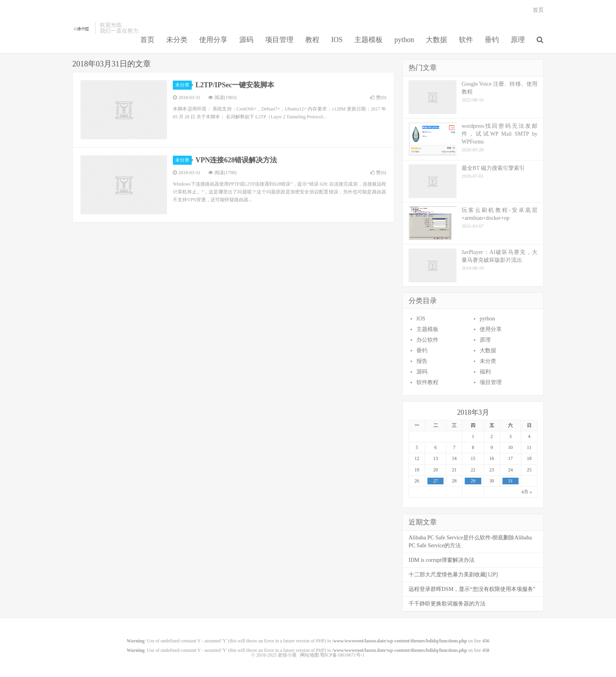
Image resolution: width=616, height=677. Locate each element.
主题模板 (368, 40)
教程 (312, 40)
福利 (485, 372)
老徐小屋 (82, 28)
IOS (337, 40)
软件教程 (427, 382)
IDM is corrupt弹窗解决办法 (442, 560)
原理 (518, 40)
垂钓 (492, 40)
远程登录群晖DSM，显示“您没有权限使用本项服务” (472, 589)
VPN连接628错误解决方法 (236, 160)
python (404, 40)
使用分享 (213, 40)
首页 (147, 40)
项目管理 (279, 40)
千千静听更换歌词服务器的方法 (447, 604)
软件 (466, 40)
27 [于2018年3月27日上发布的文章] (436, 481)
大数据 (436, 40)
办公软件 (427, 340)
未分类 (177, 40)
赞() (378, 98)
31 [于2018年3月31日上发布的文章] (510, 481)
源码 (246, 40)
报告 (422, 361)
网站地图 (310, 655)
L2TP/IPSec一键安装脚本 (235, 85)
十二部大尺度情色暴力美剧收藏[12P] (453, 575)
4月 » (527, 492)
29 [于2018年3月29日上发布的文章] (473, 481)
